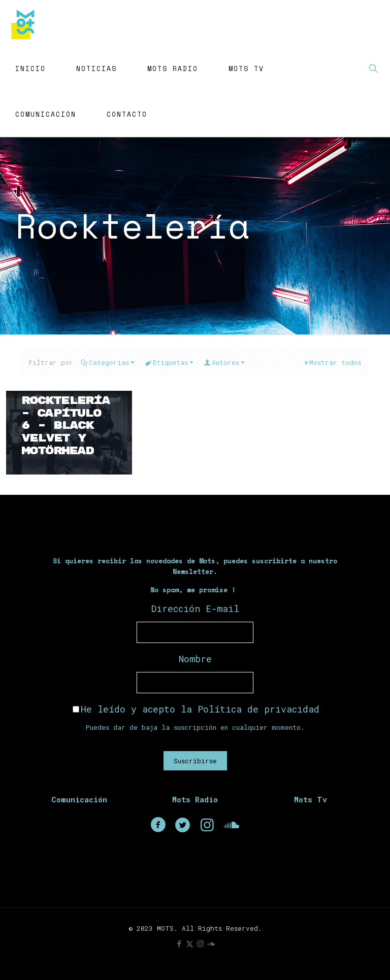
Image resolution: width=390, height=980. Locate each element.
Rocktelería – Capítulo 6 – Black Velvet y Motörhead (66, 426)
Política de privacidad (258, 709)
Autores (225, 362)
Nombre (195, 659)
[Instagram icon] (200, 943)
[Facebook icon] (179, 943)
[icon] (211, 943)
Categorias (108, 362)
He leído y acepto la (196, 709)
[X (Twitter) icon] (190, 943)
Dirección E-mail (195, 609)
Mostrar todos (332, 362)
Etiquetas (170, 362)
